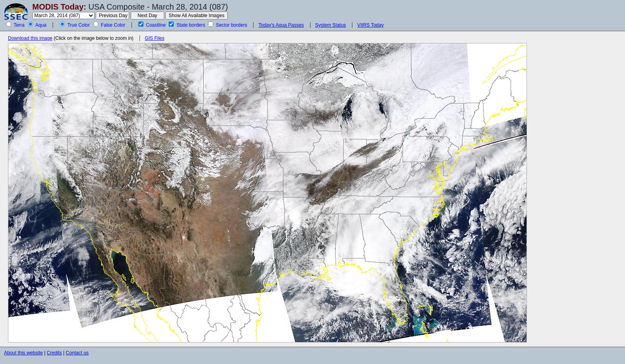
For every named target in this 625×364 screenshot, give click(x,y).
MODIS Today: (59, 7)
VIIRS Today (370, 25)
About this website (23, 353)
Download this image (30, 38)
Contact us (77, 353)
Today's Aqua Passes (281, 25)
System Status (331, 25)
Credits (54, 353)
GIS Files (154, 38)
